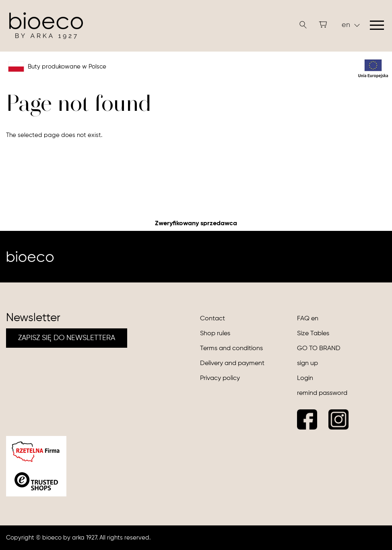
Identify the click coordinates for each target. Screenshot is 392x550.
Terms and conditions (231, 349)
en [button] (351, 25)
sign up (307, 363)
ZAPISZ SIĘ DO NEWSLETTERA (67, 338)
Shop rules (215, 334)
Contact (213, 319)
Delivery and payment (232, 363)
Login (305, 378)
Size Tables (313, 334)
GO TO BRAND (319, 349)
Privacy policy (220, 378)
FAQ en (308, 319)
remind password (322, 393)
